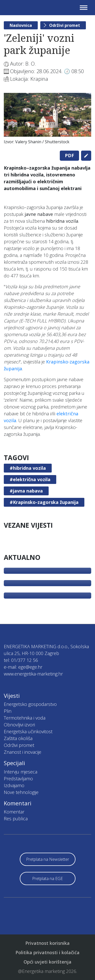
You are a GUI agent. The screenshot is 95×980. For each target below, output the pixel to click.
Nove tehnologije (21, 792)
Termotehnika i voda (25, 718)
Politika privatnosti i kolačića (48, 952)
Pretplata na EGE (48, 879)
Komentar (14, 812)
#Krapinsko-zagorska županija (44, 502)
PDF (69, 155)
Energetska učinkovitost (28, 731)
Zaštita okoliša (18, 738)
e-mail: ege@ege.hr (23, 667)
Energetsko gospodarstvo (30, 704)
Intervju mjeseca (21, 772)
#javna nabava (26, 491)
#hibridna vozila (28, 468)
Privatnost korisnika (48, 943)
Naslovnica (21, 25)
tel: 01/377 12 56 (21, 660)
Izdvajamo (14, 785)
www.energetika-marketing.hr (33, 674)
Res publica (16, 819)
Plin (8, 711)
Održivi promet (65, 25)
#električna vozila (30, 479)
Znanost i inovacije (23, 752)
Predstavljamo (18, 779)
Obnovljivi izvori (19, 725)
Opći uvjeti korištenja (48, 962)
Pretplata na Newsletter (48, 859)
